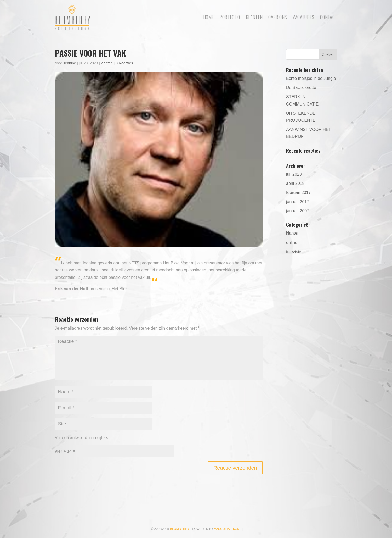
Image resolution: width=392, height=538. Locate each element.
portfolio (230, 17)
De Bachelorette (301, 88)
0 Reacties (124, 63)
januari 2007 (298, 211)
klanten (107, 63)
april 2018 (295, 183)
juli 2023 (294, 174)
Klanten (254, 17)
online (292, 243)
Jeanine (69, 63)
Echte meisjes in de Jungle (311, 78)
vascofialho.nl (228, 529)
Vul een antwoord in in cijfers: (82, 438)
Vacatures (303, 17)
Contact (329, 17)
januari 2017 (298, 202)
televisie (294, 252)
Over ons (278, 17)
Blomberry (180, 529)
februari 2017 (298, 193)
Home (209, 17)
